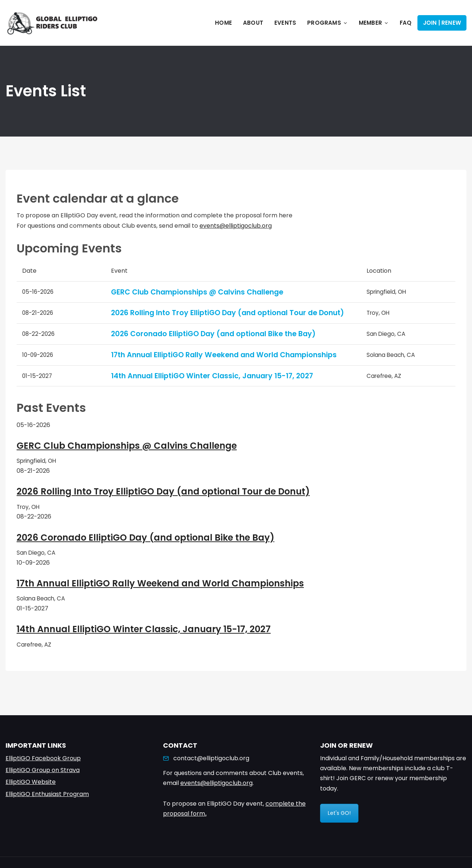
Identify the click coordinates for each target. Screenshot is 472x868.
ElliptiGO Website (31, 782)
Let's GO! (339, 813)
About (253, 23)
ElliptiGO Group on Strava (43, 770)
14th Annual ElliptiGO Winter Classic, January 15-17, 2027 (212, 376)
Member (374, 23)
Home (223, 23)
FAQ (406, 23)
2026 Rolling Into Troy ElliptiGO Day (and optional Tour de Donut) (228, 313)
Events (285, 23)
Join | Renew (442, 23)
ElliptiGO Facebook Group (43, 758)
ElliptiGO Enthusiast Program (47, 794)
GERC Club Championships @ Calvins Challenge (197, 292)
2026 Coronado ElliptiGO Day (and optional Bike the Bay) (213, 334)
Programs (327, 23)
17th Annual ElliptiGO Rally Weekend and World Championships (224, 355)
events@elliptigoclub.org (236, 226)
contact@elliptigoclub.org (211, 758)
